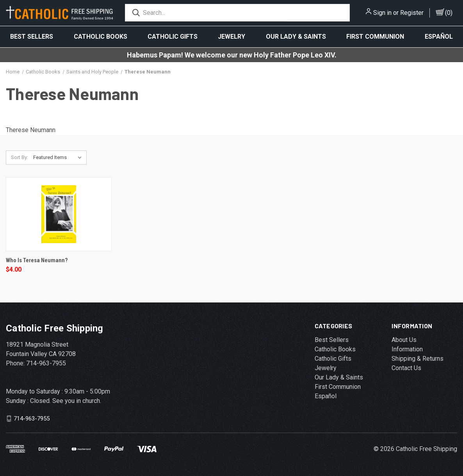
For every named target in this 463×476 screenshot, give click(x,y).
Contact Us (406, 368)
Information (407, 349)
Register (412, 13)
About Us (404, 340)
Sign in (382, 13)
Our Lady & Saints (296, 37)
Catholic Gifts (173, 37)
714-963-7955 (32, 418)
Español (439, 37)
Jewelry (231, 37)
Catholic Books (101, 37)
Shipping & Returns (418, 359)
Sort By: (20, 157)
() (449, 13)
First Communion (375, 37)
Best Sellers (32, 37)
